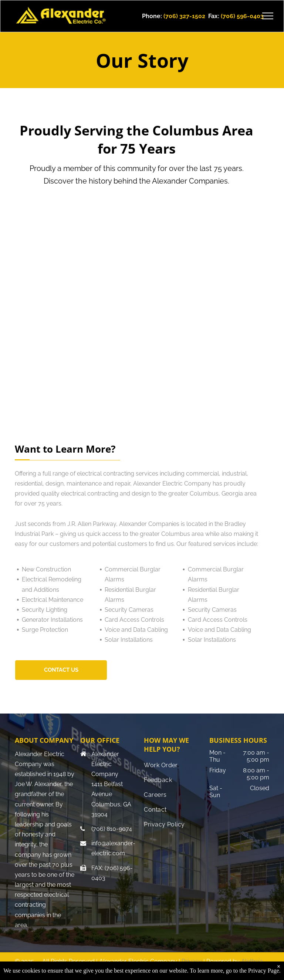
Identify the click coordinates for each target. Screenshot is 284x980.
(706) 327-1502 (184, 16)
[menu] (268, 16)
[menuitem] (174, 765)
